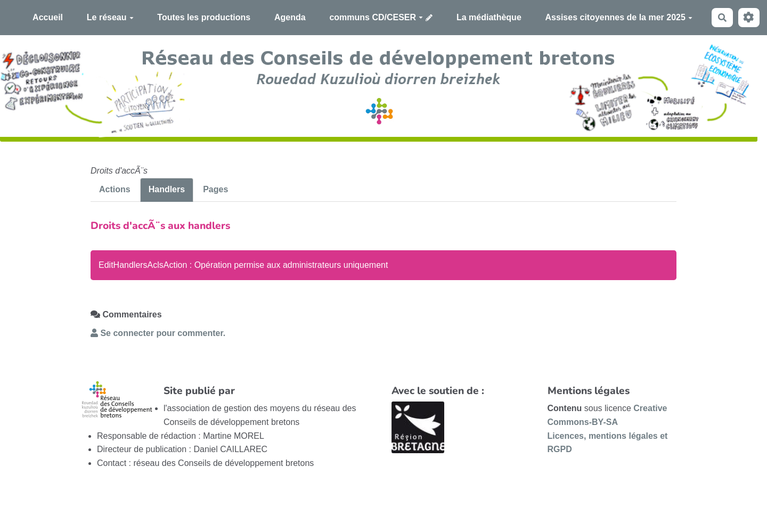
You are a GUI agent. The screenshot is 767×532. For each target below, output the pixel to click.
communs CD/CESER (376, 17)
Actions (115, 189)
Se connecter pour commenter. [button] (158, 333)
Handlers (167, 189)
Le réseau (110, 17)
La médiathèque (489, 17)
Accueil (48, 17)
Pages (215, 189)
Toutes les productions (204, 17)
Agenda (290, 17)
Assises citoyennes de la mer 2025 (619, 17)
